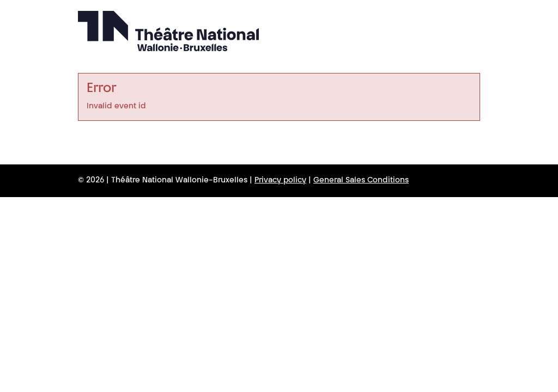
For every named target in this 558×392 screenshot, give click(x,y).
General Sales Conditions (361, 181)
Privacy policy (280, 181)
